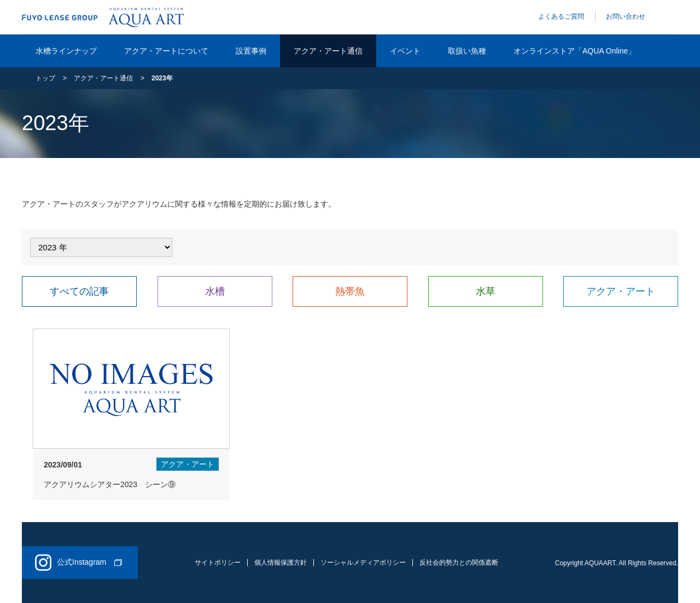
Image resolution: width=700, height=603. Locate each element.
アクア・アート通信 (328, 51)
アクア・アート (621, 291)
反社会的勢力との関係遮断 (459, 563)
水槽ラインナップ (66, 51)
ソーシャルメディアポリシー (363, 563)
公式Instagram (78, 563)
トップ (45, 78)
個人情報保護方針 (281, 563)
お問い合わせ (626, 16)
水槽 (215, 291)
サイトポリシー (218, 563)
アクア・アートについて (166, 51)
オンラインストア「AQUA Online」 (574, 51)
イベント (405, 51)
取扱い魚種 (467, 51)
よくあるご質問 (561, 16)
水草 (486, 291)
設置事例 (251, 51)
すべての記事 (79, 291)
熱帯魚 (350, 291)
